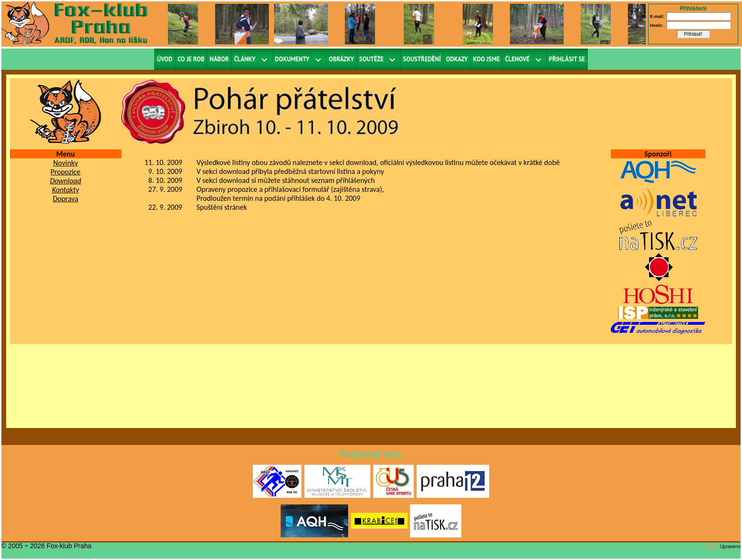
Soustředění (422, 59)
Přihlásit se (567, 59)
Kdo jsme (487, 59)
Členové (517, 59)
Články (245, 59)
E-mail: (657, 16)
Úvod (165, 59)
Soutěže (372, 59)
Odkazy (457, 59)
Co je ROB (191, 59)
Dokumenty (292, 59)
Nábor (219, 59)
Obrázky (342, 59)
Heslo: (657, 25)
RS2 (712, 546)
